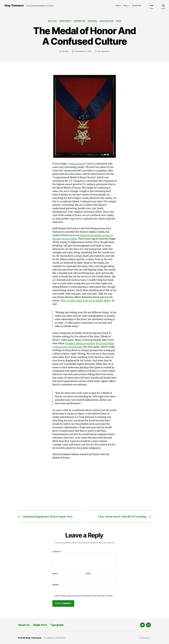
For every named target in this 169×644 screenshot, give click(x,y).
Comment (57, 552)
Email (88, 574)
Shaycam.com (107, 21)
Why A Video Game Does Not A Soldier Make (85, 301)
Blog (126, 5)
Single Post (40, 625)
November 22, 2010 (83, 51)
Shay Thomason (14, 6)
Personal (93, 21)
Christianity (65, 21)
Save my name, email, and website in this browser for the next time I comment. (84, 596)
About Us (24, 625)
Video (119, 21)
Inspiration (80, 21)
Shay (67, 51)
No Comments (104, 51)
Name (55, 574)
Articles (52, 21)
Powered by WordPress (55, 638)
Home (118, 5)
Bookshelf (137, 5)
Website (56, 584)
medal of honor (77, 164)
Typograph (57, 625)
